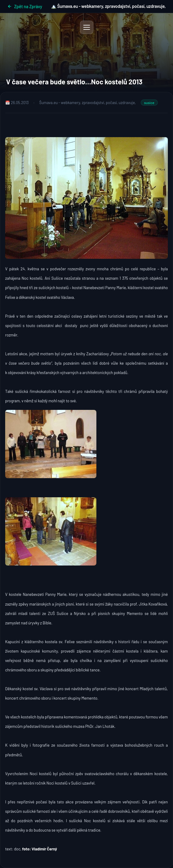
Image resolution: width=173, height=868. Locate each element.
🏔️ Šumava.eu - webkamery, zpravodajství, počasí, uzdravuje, (108, 6)
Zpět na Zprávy (25, 7)
